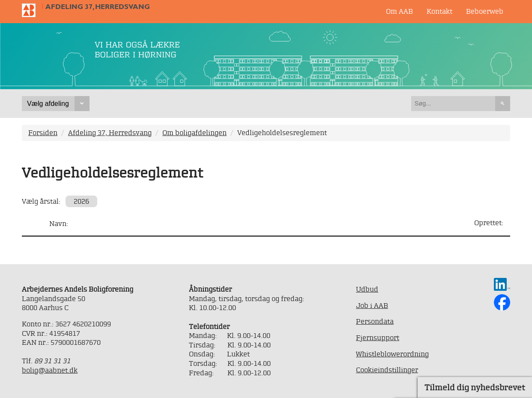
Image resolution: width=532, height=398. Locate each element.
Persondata (375, 321)
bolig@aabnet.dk (50, 370)
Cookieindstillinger (387, 370)
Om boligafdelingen (194, 133)
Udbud (367, 289)
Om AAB (399, 11)
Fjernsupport (378, 338)
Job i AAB (372, 305)
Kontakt (439, 11)
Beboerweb (485, 11)
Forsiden (43, 133)
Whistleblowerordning (392, 354)
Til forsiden (32, 10)
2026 (81, 201)
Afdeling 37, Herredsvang (98, 7)
